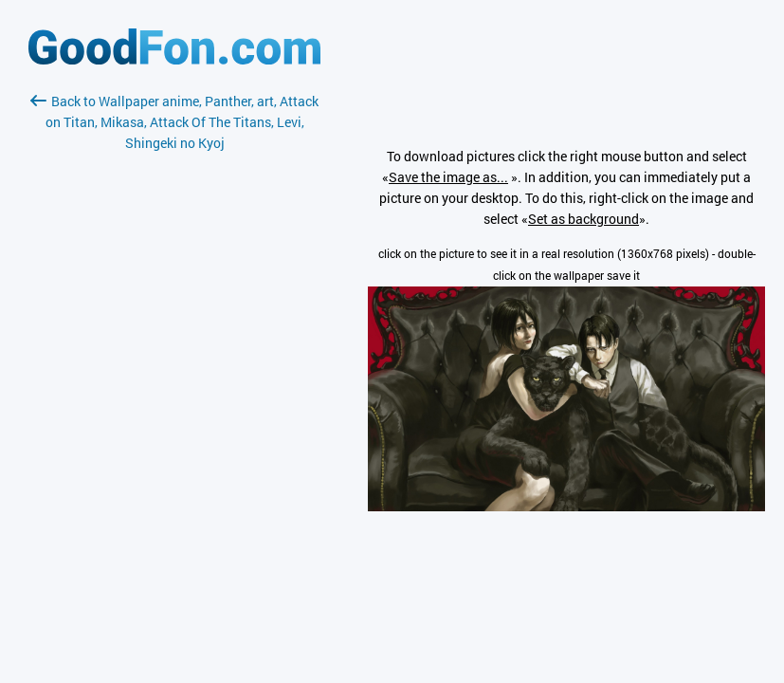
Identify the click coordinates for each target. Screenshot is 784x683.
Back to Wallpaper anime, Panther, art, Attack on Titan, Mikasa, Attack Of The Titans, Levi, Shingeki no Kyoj (174, 122)
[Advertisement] (174, 378)
